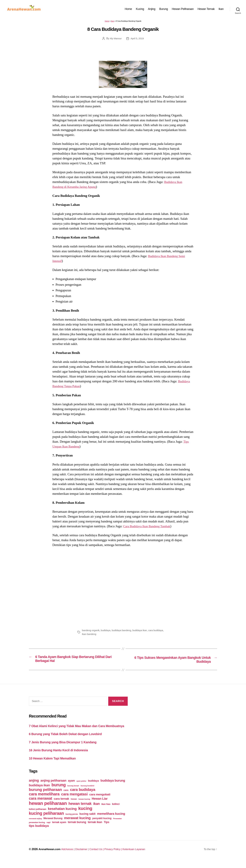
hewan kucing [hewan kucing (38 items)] (84, 806)
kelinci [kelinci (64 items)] (116, 811)
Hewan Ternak (206, 10)
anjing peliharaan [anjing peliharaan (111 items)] (53, 787)
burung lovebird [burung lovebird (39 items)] (87, 793)
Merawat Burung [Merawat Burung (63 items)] (53, 825)
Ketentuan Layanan (139, 856)
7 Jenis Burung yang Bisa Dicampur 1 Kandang (65, 749)
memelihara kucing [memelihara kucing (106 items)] (111, 821)
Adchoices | (70, 856)
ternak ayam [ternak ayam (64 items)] (59, 829)
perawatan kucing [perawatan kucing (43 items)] (37, 830)
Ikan (221, 10)
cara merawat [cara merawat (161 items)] (40, 805)
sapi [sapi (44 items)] (49, 829)
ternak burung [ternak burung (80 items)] (77, 829)
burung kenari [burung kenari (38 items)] (73, 793)
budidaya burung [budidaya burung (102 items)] (113, 788)
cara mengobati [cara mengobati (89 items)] (100, 801)
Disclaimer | (84, 856)
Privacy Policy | (117, 856)
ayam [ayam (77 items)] (71, 788)
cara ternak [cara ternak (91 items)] (61, 806)
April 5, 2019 (137, 40)
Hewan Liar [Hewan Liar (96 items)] (100, 806)
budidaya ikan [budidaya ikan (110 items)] (39, 792)
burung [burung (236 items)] (59, 792)
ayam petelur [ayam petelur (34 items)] (82, 788)
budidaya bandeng (122, 632)
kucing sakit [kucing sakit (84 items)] (87, 821)
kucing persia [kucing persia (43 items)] (72, 821)
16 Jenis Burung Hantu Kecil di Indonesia (60, 757)
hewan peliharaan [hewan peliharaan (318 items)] (48, 810)
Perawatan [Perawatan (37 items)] (117, 826)
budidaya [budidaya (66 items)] (93, 788)
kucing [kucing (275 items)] (85, 815)
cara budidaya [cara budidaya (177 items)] (83, 797)
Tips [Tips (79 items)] (106, 829)
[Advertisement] (123, 589)
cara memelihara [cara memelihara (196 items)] (44, 801)
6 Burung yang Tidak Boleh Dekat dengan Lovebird (68, 741)
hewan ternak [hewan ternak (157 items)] (80, 811)
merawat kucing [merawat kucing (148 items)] (77, 825)
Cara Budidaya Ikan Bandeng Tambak (148, 528)
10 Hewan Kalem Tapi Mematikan (54, 765)
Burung (164, 10)
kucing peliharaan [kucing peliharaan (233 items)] (46, 820)
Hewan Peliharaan (183, 10)
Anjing (152, 10)
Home (128, 10)
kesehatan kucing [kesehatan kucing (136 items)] (62, 816)
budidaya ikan (141, 632)
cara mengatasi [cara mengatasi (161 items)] (74, 801)
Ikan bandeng (89, 636)
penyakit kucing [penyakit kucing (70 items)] (102, 825)
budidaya (106, 632)
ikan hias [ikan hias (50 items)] (106, 811)
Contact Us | (100, 856)
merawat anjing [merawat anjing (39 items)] (35, 826)
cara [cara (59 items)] (66, 797)
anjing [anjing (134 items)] (34, 787)
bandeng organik (91, 632)
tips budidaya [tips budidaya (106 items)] (39, 833)
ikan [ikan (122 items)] (96, 811)
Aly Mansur (115, 40)
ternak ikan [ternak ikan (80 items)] (95, 829)
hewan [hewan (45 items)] (74, 806)
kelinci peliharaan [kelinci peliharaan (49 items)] (38, 816)
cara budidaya (158, 632)
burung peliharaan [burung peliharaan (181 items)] (45, 797)
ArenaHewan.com (50, 856)
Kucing (140, 10)
